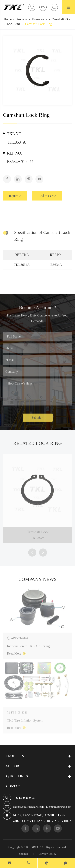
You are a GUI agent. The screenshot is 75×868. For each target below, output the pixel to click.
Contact (14, 786)
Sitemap (24, 854)
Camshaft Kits (61, 19)
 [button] (32, 553)
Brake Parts (40, 19)
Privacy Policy (47, 854)
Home (8, 19)
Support (14, 766)
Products (22, 19)
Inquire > (15, 196)
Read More (16, 651)
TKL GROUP (33, 847)
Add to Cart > (47, 196)
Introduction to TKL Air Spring (28, 644)
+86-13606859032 (24, 798)
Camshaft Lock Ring (38, 24)
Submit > (37, 420)
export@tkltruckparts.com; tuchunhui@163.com (42, 807)
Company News (37, 581)
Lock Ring (14, 24)
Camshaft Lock (37, 530)
